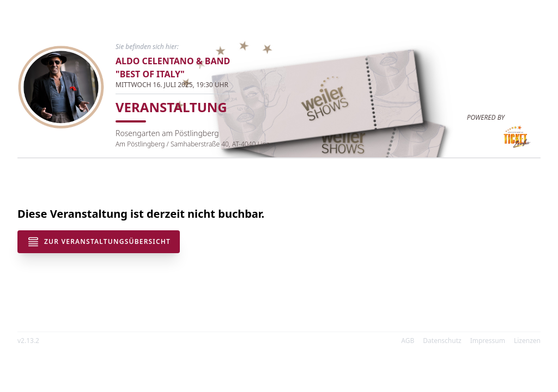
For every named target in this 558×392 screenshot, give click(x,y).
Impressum (488, 341)
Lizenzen (527, 341)
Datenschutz (442, 341)
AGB (408, 341)
